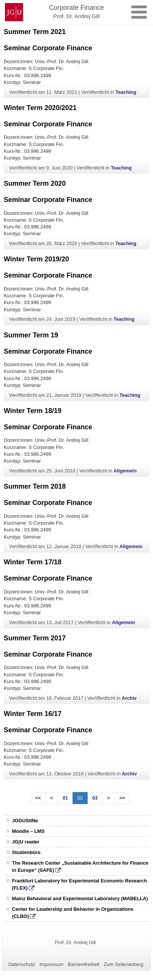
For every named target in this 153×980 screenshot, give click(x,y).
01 (65, 798)
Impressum (52, 964)
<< (38, 798)
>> (122, 798)
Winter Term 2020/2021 (40, 108)
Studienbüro (26, 852)
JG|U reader (26, 842)
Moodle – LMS (28, 831)
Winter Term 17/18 (33, 562)
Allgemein (125, 471)
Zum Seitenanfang (124, 964)
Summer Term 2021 (35, 32)
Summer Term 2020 (35, 183)
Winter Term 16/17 (33, 714)
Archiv (129, 698)
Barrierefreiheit (83, 964)
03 (95, 798)
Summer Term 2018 (35, 486)
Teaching (126, 92)
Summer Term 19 (31, 335)
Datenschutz (22, 964)
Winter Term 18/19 (33, 411)
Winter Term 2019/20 (36, 259)
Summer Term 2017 (35, 638)
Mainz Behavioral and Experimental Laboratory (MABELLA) (80, 898)
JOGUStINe (25, 821)
